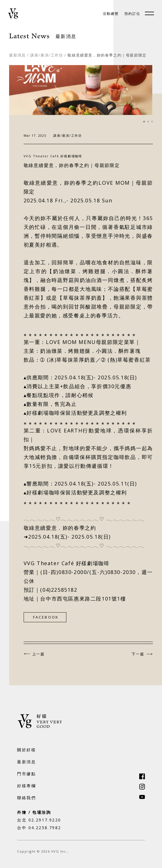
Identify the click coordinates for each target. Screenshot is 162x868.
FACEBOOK (46, 617)
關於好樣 (26, 750)
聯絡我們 (26, 798)
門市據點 (26, 774)
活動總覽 (111, 14)
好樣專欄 (26, 786)
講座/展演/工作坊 (47, 55)
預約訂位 (132, 14)
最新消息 (17, 55)
